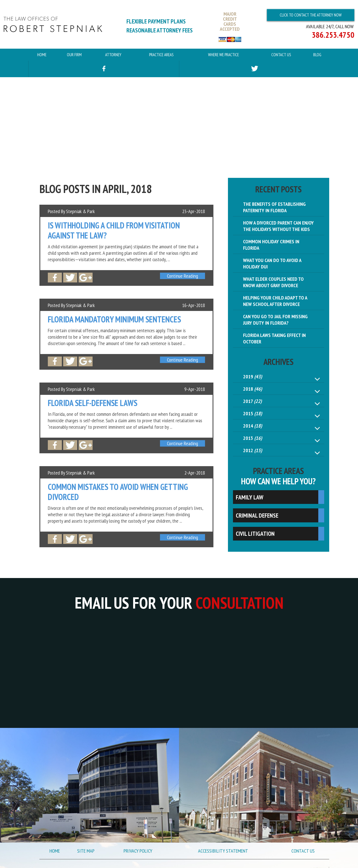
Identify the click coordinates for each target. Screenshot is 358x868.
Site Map (86, 851)
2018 (253, 389)
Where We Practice (223, 55)
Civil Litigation (255, 534)
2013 (253, 438)
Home (42, 55)
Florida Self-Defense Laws (93, 403)
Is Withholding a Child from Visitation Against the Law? (114, 230)
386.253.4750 (333, 35)
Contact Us (281, 55)
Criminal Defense (257, 515)
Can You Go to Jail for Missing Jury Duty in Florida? (275, 320)
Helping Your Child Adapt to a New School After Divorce (275, 301)
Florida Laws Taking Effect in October (274, 338)
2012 (253, 450)
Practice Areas (161, 55)
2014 (253, 426)
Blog (317, 55)
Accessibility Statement (223, 851)
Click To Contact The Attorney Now (311, 15)
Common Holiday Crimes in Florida (271, 245)
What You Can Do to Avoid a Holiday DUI (272, 263)
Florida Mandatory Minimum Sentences (114, 319)
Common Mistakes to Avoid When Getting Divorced (118, 492)
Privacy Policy (138, 851)
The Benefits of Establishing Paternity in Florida (274, 207)
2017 (252, 401)
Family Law (249, 497)
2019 (253, 377)
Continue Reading (182, 276)
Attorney (113, 55)
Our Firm (74, 55)
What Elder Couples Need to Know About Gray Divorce (273, 282)
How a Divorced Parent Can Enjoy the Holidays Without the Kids (278, 226)
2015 (253, 413)
